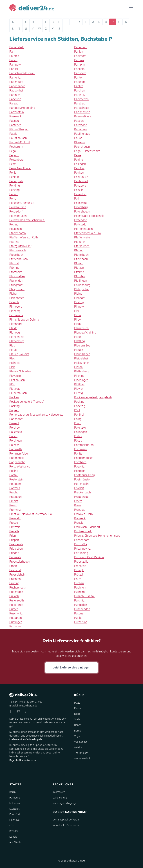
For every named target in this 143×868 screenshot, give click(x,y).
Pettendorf (81, 220)
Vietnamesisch (82, 759)
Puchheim (81, 588)
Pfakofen (80, 242)
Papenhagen (17, 86)
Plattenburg (17, 341)
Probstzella (81, 562)
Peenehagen (82, 147)
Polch (78, 423)
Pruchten (15, 579)
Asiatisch (79, 747)
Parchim (15, 95)
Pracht (14, 492)
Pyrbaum (15, 626)
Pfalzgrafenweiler (20, 246)
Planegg (15, 333)
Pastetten (15, 125)
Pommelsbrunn (84, 445)
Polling (14, 436)
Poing (78, 419)
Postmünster (82, 479)
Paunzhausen (18, 138)
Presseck (80, 518)
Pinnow (79, 307)
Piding (78, 294)
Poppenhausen (84, 458)
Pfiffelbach (81, 259)
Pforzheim (16, 272)
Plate (77, 337)
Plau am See (82, 345)
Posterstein (16, 479)
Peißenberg (16, 160)
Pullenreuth (17, 600)
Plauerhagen (82, 354)
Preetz (78, 501)
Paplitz (79, 86)
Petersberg (81, 207)
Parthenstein (82, 112)
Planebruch (81, 328)
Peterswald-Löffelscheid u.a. (27, 220)
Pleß (12, 367)
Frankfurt (15, 814)
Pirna (78, 315)
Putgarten (16, 618)
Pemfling (80, 168)
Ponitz (78, 454)
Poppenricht (17, 462)
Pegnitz (14, 155)
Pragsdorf (16, 497)
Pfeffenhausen (19, 259)
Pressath (15, 518)
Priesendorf (81, 540)
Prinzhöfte (81, 544)
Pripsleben (16, 549)
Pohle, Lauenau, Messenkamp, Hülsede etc (36, 415)
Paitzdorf (80, 56)
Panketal (80, 69)
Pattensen (81, 129)
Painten (14, 56)
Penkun (14, 177)
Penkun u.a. (82, 177)
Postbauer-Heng (84, 475)
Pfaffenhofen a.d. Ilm (87, 233)
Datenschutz (60, 798)
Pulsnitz (79, 600)
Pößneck (80, 471)
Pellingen (80, 164)
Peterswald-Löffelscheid (89, 216)
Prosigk (79, 570)
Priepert (14, 540)
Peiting (79, 160)
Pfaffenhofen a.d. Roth (24, 237)
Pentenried (81, 181)
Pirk (77, 311)
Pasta (78, 708)
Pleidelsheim (82, 358)
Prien (13, 536)
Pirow (78, 320)
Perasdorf (80, 194)
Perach (14, 194)
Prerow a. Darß (83, 514)
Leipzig (13, 837)
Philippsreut (17, 289)
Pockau (14, 397)
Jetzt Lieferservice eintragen (71, 667)
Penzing (14, 190)
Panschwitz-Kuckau (22, 73)
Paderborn (81, 47)
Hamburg (15, 798)
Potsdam (15, 484)
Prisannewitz (82, 549)
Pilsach (14, 302)
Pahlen (79, 52)
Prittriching (81, 553)
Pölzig (78, 441)
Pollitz (78, 436)
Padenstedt (17, 47)
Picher (13, 294)
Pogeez (14, 410)
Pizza (77, 703)
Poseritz (79, 467)
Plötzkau (15, 389)
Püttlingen (16, 622)
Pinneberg (16, 307)
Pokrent (14, 423)
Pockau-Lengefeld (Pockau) (27, 402)
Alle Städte (15, 842)
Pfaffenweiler (82, 237)
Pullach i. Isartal (84, 596)
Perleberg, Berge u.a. (22, 203)
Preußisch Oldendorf (87, 527)
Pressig (79, 523)
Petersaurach (18, 207)
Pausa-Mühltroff (20, 142)
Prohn (13, 566)
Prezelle (14, 531)
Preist (13, 505)
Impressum (59, 792)
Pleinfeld (15, 363)
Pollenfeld (16, 432)
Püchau (79, 583)
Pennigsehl (16, 181)
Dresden (14, 831)
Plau (12, 345)
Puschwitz (16, 613)
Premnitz (15, 510)
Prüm (78, 579)
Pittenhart (16, 324)
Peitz (13, 164)
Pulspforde (16, 605)
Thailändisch (81, 753)
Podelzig (80, 406)
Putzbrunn (81, 622)
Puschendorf (82, 609)
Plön (12, 384)
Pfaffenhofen (18, 233)
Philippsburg (82, 285)
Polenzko (80, 428)
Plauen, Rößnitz (19, 354)
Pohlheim (80, 415)
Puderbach (16, 592)
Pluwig (79, 393)
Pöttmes (15, 488)
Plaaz (78, 324)
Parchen (79, 90)
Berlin (13, 792)
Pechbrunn (16, 147)
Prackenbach (82, 492)
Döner (78, 725)
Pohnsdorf (16, 419)
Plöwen (79, 389)
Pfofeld (79, 263)
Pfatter (78, 250)
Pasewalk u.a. (83, 116)
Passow (79, 121)
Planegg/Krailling (85, 333)
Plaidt (13, 328)
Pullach (14, 596)
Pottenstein (81, 484)
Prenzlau (80, 510)
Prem (78, 505)
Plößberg (80, 384)
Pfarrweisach (18, 250)
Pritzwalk (15, 557)
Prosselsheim (18, 575)
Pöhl (77, 410)
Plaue (13, 350)
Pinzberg (15, 311)
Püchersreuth (18, 588)
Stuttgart (14, 809)
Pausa (78, 138)
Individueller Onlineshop (66, 825)
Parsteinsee (82, 108)
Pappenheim (17, 90)
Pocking (79, 402)
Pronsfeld (80, 566)
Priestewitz (16, 544)
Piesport (79, 298)
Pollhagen (81, 432)
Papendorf (81, 82)
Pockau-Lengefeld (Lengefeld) (93, 397)
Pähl (12, 52)
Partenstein (17, 112)
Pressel (14, 523)
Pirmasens (16, 315)
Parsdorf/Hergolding (22, 108)
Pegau (13, 151)
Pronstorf (15, 570)
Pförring (14, 268)
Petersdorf (16, 212)
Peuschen (16, 229)
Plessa (78, 367)
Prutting (14, 583)
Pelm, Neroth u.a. (20, 168)
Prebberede (81, 497)
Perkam (14, 199)
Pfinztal (14, 263)
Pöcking (14, 406)
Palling (14, 60)
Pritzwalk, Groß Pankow (89, 557)
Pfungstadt (16, 285)
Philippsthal (82, 289)
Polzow (14, 445)
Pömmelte (16, 449)
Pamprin (80, 65)
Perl (77, 199)
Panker (14, 69)
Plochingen (81, 380)
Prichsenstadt (83, 531)
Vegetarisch (81, 742)
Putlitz (78, 618)
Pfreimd (79, 272)
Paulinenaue (82, 134)
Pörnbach (80, 462)
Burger (78, 731)
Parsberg (80, 103)
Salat (77, 714)
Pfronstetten (17, 276)
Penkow (79, 173)
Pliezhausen (17, 380)
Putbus (79, 613)
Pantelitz (15, 78)
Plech (13, 358)
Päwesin (80, 142)
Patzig (13, 134)
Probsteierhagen (20, 562)
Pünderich (81, 605)
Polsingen (16, 441)
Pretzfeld (15, 527)
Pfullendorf (16, 281)
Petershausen (18, 216)
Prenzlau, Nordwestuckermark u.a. (31, 514)
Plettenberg (81, 371)
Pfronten (80, 276)
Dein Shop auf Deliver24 (66, 820)
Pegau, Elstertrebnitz (87, 151)
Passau (14, 121)
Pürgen (14, 609)
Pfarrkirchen (82, 246)
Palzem (79, 60)
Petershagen (82, 212)
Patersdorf (81, 125)
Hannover (15, 820)
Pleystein (15, 376)
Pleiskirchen (82, 363)
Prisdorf (14, 553)
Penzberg (80, 186)
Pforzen (79, 268)
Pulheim (79, 592)
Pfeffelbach (81, 255)
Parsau (14, 103)
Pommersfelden (19, 454)
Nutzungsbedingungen (65, 803)
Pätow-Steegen (19, 129)
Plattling (80, 341)
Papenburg (16, 82)
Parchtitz (80, 95)
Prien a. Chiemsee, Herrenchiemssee (97, 536)
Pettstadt (80, 224)
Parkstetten (81, 99)
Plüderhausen (18, 393)
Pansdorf (80, 73)
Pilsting (79, 302)
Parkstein (15, 99)
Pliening (79, 376)
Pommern (80, 449)
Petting (14, 224)
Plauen (79, 350)
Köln (12, 826)
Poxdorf (79, 488)
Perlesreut (81, 203)
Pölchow (15, 428)
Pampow (15, 65)
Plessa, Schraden (20, 371)
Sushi (77, 719)
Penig (13, 173)
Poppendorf (17, 458)
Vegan (78, 736)
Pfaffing (14, 242)
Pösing (14, 471)
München (15, 803)
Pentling (15, 186)
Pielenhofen (17, 298)
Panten (79, 78)
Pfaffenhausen (83, 229)
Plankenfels (17, 337)
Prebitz (14, 501)
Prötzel (79, 575)
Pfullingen (81, 281)
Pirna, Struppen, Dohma (24, 320)
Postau (14, 475)
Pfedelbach (16, 255)
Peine (78, 155)
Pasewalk (15, 116)
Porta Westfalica (20, 467)
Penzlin (79, 190)
